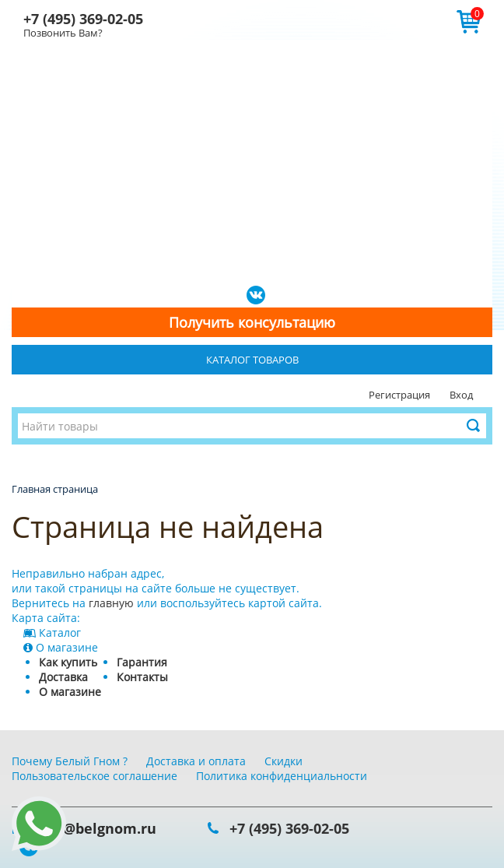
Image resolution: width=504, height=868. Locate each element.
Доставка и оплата (196, 761)
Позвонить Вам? (63, 33)
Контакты (142, 677)
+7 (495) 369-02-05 (83, 19)
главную (111, 603)
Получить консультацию (252, 322)
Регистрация (399, 395)
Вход (461, 395)
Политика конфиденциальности (282, 776)
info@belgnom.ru (96, 828)
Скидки (283, 761)
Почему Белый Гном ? (70, 761)
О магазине (70, 692)
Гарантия (142, 662)
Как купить (68, 662)
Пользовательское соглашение (94, 776)
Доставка (63, 677)
